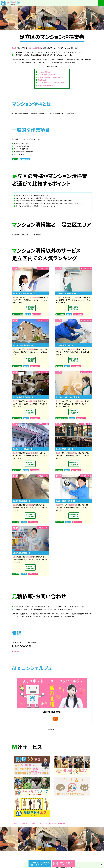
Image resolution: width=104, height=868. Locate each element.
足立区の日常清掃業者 (65, 345)
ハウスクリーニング (79, 401)
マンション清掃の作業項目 (47, 75)
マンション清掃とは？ (45, 72)
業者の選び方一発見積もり (30, 308)
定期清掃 (30, 557)
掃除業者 (24, 823)
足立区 (14, 48)
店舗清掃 (73, 453)
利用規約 (17, 652)
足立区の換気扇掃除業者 (65, 501)
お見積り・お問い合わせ (46, 85)
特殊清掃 (30, 505)
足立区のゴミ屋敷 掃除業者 (23, 397)
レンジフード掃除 (32, 297)
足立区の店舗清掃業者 (65, 449)
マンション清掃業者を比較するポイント (50, 77)
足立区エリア (42, 80)
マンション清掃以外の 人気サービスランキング (53, 83)
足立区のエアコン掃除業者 (66, 293)
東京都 (33, 823)
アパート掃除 (31, 453)
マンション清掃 (25, 159)
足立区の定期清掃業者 (21, 553)
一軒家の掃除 (30, 349)
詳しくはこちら (37, 314)
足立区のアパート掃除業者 (22, 449)
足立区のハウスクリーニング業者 (68, 397)
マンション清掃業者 (35, 48)
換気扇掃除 (72, 505)
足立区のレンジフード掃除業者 (24, 293)
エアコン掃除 (74, 297)
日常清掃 (74, 349)
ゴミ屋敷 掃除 (31, 401)
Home (15, 823)
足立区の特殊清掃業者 (21, 501)
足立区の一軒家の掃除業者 (23, 345)
